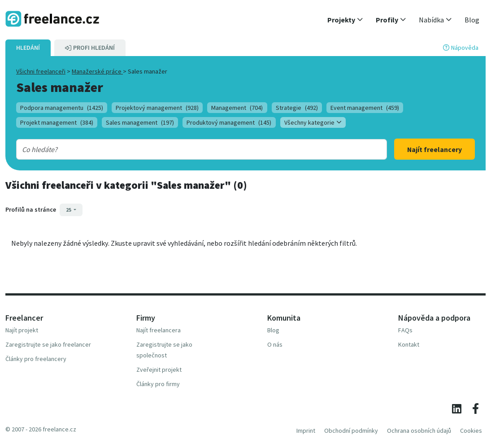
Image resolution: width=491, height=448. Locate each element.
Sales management (140, 122)
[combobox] (185, 149)
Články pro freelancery (36, 359)
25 (69, 210)
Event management (365, 108)
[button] (345, 20)
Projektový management (157, 108)
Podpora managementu (62, 108)
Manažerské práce (97, 71)
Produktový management (229, 122)
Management (237, 108)
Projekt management (57, 122)
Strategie (297, 108)
